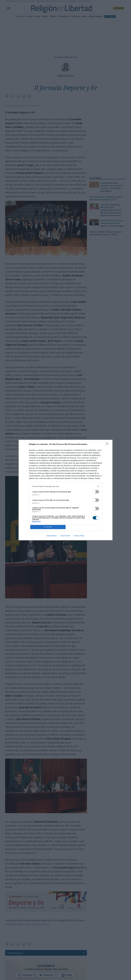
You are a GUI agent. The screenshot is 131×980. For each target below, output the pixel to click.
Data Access (65, 536)
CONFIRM (48, 527)
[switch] (96, 492)
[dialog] (66, 490)
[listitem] (66, 486)
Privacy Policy (79, 536)
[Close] (108, 444)
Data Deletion (52, 536)
